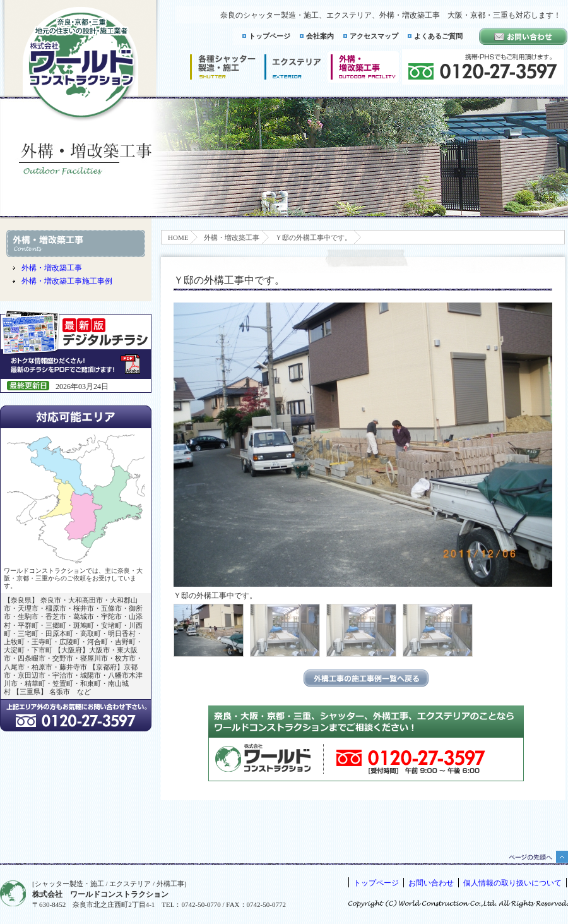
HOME (178, 237)
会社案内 (320, 36)
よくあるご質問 (438, 36)
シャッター (222, 67)
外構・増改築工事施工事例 (67, 281)
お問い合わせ (431, 883)
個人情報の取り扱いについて (512, 883)
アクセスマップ (374, 36)
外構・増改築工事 (232, 237)
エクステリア (293, 67)
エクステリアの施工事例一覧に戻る (366, 678)
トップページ (269, 36)
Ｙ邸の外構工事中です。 (313, 237)
